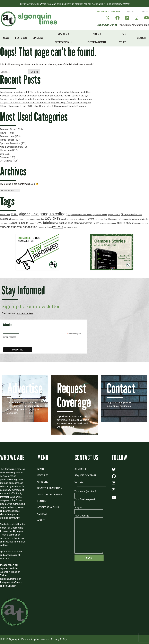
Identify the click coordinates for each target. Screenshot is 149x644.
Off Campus (6, 161)
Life (2, 154)
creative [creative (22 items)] (65, 219)
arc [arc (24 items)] (141, 215)
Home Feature (7, 140)
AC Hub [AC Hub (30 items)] (14, 214)
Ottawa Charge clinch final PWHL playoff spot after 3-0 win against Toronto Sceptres (43, 106)
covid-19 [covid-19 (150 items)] (53, 218)
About (145, 12)
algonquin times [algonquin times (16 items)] (114, 215)
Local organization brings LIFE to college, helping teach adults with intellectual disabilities (46, 92)
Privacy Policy (59, 639)
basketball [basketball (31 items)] (5, 219)
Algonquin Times (107, 25)
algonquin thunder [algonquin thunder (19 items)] (100, 215)
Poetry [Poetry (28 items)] (96, 223)
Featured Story (7, 129)
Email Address (10, 337)
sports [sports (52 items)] (121, 223)
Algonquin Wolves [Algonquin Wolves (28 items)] (130, 215)
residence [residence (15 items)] (103, 223)
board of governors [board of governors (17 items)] (19, 219)
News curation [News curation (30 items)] (60, 223)
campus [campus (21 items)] (30, 219)
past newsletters (25, 313)
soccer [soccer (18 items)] (113, 223)
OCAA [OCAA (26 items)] (70, 223)
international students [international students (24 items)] (138, 219)
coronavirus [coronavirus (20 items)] (39, 219)
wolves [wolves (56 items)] (58, 227)
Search (141, 38)
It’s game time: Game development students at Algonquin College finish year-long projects (46, 103)
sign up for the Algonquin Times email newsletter (102, 4)
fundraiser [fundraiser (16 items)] (113, 219)
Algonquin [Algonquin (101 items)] (27, 214)
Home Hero (6, 150)
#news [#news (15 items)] (2, 215)
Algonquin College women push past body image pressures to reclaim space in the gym (45, 96)
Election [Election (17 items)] (72, 219)
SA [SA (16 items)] (108, 223)
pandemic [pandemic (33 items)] (87, 223)
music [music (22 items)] (32, 223)
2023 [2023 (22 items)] (8, 215)
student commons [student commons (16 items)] (141, 223)
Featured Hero (7, 136)
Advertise (80, 469)
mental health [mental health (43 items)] (20, 223)
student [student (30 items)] (130, 223)
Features (21, 38)
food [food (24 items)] (106, 219)
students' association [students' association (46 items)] (24, 227)
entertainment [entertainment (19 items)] (82, 219)
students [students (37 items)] (5, 227)
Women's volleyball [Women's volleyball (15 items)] (70, 227)
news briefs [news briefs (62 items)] (43, 223)
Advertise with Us (48, 507)
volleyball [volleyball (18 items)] (49, 227)
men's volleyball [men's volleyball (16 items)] (6, 223)
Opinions (38, 38)
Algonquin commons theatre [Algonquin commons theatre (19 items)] (80, 215)
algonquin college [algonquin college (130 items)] (52, 214)
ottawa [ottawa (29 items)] (77, 223)
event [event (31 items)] (91, 219)
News (6, 38)
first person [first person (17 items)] (99, 219)
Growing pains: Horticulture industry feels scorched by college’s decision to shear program (46, 99)
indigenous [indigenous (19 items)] (122, 219)
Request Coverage (108, 12)
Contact (131, 12)
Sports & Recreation (62, 38)
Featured (43, 475)
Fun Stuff (122, 38)
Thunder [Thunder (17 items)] (41, 227)
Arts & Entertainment (97, 38)
